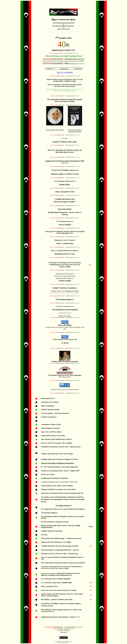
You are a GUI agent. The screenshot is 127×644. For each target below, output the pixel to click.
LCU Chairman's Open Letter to (65, 181)
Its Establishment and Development (65, 310)
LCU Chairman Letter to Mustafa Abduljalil (55, 579)
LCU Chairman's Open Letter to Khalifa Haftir (56, 583)
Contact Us (78, 69)
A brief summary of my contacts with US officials (57, 486)
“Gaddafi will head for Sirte (65, 199)
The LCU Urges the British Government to (55, 557)
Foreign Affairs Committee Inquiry (65, 81)
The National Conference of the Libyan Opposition (65, 375)
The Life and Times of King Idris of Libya (55, 522)
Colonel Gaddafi (65, 281)
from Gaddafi (72, 567)
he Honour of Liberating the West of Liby (63, 263)
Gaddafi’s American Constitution (64, 288)
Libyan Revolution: (65, 209)
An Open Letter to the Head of (65, 328)
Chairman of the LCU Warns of (65, 240)
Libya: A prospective (63, 192)
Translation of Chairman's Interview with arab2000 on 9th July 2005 (65, 390)
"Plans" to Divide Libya (65, 244)
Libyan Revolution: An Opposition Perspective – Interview (60, 550)
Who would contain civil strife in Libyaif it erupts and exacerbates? (63, 563)
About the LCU (64, 69)
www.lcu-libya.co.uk (64, 29)
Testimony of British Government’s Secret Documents (58, 489)
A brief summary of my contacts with (65, 339)
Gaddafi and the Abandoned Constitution (65, 362)
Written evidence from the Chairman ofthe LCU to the (65, 79)
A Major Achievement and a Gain (52, 454)
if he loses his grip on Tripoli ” (65, 202)
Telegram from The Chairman (65, 274)
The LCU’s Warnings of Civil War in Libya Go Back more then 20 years (65, 151)
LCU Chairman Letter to (65, 221)
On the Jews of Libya (48, 474)
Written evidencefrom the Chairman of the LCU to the (59, 594)
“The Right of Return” (63, 506)
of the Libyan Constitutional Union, (65, 276)
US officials (65, 343)
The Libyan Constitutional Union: (65, 306)
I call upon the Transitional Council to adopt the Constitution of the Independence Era (65, 232)
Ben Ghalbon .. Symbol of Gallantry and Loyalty (57, 599)
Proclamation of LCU (48, 398)
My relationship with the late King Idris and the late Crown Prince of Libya (65, 100)
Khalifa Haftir (65, 185)
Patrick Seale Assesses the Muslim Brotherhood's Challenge (59, 590)
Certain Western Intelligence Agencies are (65, 170)
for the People (68, 454)
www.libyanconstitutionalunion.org (63, 23)
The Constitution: (46, 451)
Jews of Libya (65, 325)
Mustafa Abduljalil (65, 225)
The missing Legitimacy (65, 299)
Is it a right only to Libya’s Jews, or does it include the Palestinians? (63, 509)
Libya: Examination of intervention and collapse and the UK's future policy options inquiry (65, 85)
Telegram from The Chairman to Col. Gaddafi (56, 542)
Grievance (44, 535)
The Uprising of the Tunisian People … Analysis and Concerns (61, 538)
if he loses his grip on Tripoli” (69, 546)
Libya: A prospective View (49, 586)
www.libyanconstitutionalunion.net (63, 26)
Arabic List (50, 69)
